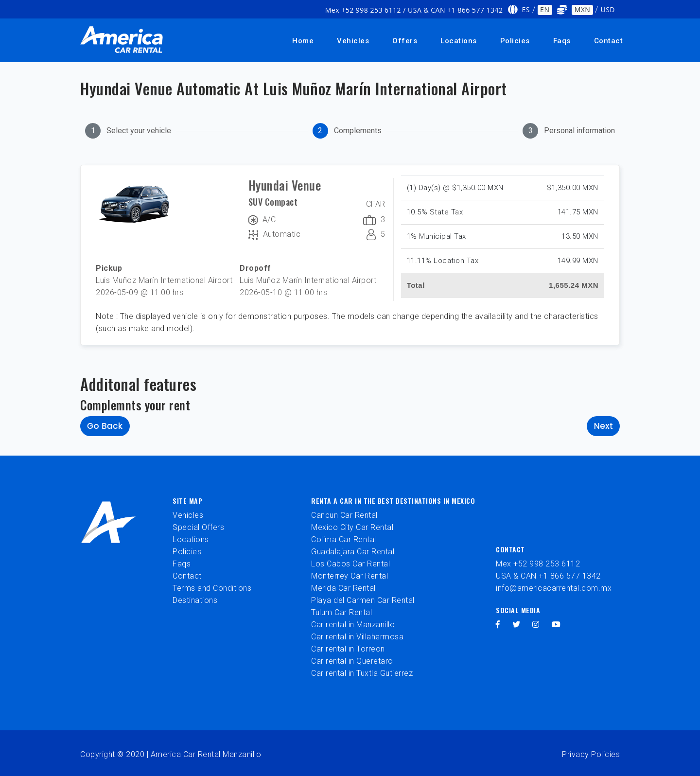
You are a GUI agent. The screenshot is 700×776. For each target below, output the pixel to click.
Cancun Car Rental (344, 515)
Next (603, 426)
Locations (459, 41)
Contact (609, 41)
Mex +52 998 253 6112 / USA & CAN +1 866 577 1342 (414, 10)
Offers (405, 41)
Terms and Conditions (212, 588)
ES (526, 9)
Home (303, 41)
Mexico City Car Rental (352, 527)
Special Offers (198, 527)
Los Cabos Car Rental (350, 564)
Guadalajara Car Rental (353, 552)
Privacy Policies (591, 754)
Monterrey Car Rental (350, 576)
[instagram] (536, 625)
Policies (515, 41)
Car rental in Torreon (348, 649)
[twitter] (516, 625)
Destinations (195, 600)
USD (608, 9)
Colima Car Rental (344, 539)
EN (545, 9)
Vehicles (353, 41)
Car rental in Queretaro (352, 661)
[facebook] (498, 625)
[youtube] (556, 625)
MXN (583, 9)
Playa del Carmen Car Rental (363, 600)
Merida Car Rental (343, 588)
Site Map (187, 501)
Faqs (562, 41)
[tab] (128, 131)
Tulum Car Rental (341, 612)
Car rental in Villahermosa (357, 637)
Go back (105, 426)
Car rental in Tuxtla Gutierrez (362, 673)
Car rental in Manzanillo (353, 625)
